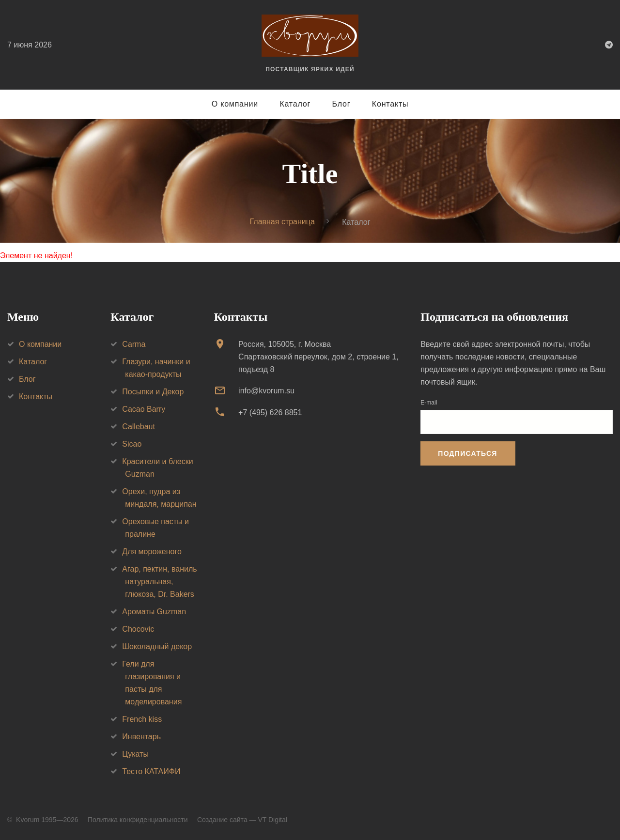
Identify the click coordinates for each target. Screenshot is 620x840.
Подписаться (467, 453)
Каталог (295, 104)
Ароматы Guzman (154, 612)
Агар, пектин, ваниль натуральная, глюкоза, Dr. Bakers (159, 582)
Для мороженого (152, 552)
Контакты (390, 104)
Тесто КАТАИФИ (151, 771)
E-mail (429, 403)
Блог (341, 104)
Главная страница (282, 222)
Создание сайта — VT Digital (242, 820)
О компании (235, 104)
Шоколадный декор (157, 646)
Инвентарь (141, 737)
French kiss (142, 719)
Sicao (132, 444)
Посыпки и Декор (153, 392)
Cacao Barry (144, 409)
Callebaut (139, 427)
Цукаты (135, 754)
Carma (134, 344)
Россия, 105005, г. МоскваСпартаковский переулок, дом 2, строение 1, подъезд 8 (318, 357)
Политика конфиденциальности (138, 820)
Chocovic (138, 629)
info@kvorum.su (266, 391)
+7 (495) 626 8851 (270, 412)
